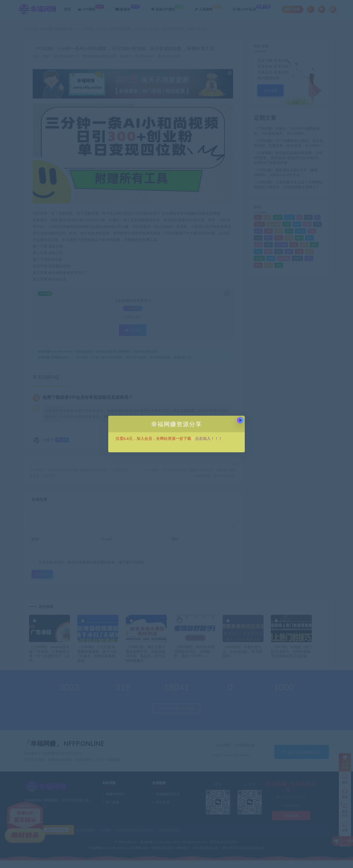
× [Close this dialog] (240, 420)
